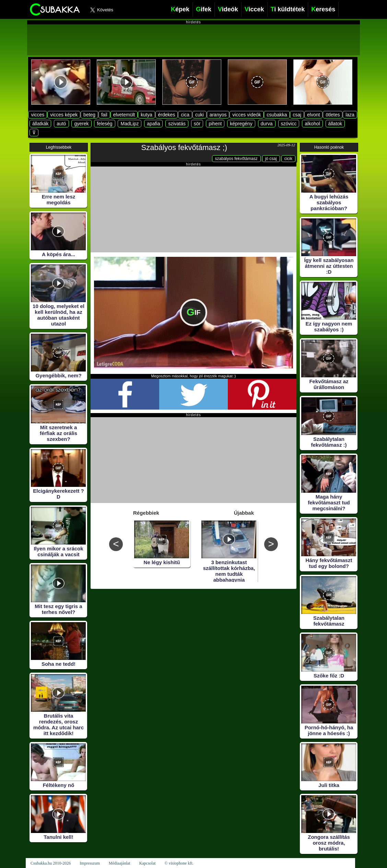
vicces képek (64, 115)
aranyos (218, 115)
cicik (288, 159)
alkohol (312, 124)
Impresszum (90, 863)
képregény (241, 124)
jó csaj (271, 159)
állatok (335, 124)
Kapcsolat (148, 863)
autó (61, 124)
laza (350, 115)
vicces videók (247, 115)
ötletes (333, 115)
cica (185, 115)
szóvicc (289, 124)
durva (267, 124)
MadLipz (130, 124)
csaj (297, 115)
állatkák (40, 124)
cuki (200, 115)
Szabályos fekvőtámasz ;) (184, 147)
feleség (104, 124)
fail (104, 115)
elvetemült (124, 115)
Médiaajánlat (120, 863)
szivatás (177, 124)
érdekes (167, 115)
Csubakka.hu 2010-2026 (51, 863)
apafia (153, 124)
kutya (146, 115)
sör (197, 124)
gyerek (81, 124)
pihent (215, 124)
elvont (313, 115)
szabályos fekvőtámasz (236, 159)
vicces (38, 115)
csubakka (277, 115)
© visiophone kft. (179, 863)
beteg (89, 115)
